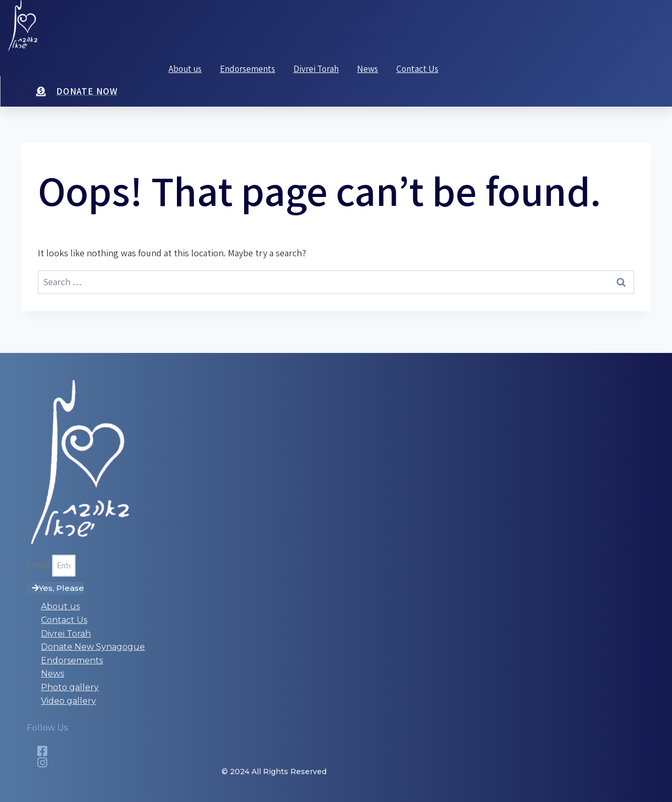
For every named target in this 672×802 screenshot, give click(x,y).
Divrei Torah (316, 69)
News (367, 69)
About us (185, 69)
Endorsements (248, 69)
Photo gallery (70, 687)
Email (39, 565)
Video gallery (69, 701)
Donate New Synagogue (93, 647)
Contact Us (417, 69)
